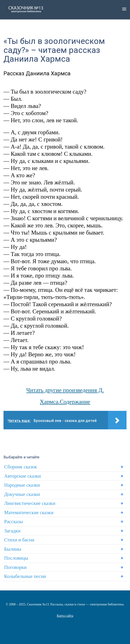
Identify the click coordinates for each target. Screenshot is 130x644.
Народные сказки (22, 485)
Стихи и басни (19, 540)
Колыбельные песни (25, 576)
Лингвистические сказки (30, 503)
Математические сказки (29, 513)
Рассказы (14, 522)
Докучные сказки (22, 494)
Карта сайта (65, 616)
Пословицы (16, 558)
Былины (13, 549)
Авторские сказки (23, 476)
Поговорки (15, 567)
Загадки (12, 531)
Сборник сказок (21, 467)
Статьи (65, 621)
